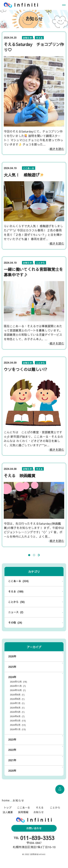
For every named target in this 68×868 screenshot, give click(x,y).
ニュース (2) (16, 617)
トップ (8, 813)
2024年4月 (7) (17, 721)
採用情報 (23, 817)
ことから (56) (16, 607)
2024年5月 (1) (17, 717)
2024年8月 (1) (17, 704)
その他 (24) (15, 628)
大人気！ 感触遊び (24, 175)
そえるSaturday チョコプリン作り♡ (34, 47)
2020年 (12, 776)
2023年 (12, 745)
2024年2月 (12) (18, 730)
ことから (41, 263)
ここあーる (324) (18, 586)
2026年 (12, 662)
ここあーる (29, 168)
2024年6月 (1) (17, 713)
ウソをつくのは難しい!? (25, 369)
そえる (39, 38)
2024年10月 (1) (18, 695)
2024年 (12, 682)
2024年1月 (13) (18, 734)
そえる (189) (16, 597)
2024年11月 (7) (18, 691)
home (6, 805)
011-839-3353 (37, 843)
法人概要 (8, 817)
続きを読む (57, 149)
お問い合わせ (34, 833)
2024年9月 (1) (17, 700)
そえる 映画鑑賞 (20, 476)
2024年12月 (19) (18, 687)
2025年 (12, 672)
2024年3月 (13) (18, 726)
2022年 (12, 755)
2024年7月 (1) (17, 708)
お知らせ (27, 38)
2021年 (12, 765)
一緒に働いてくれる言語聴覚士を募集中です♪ (33, 272)
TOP (60, 794)
